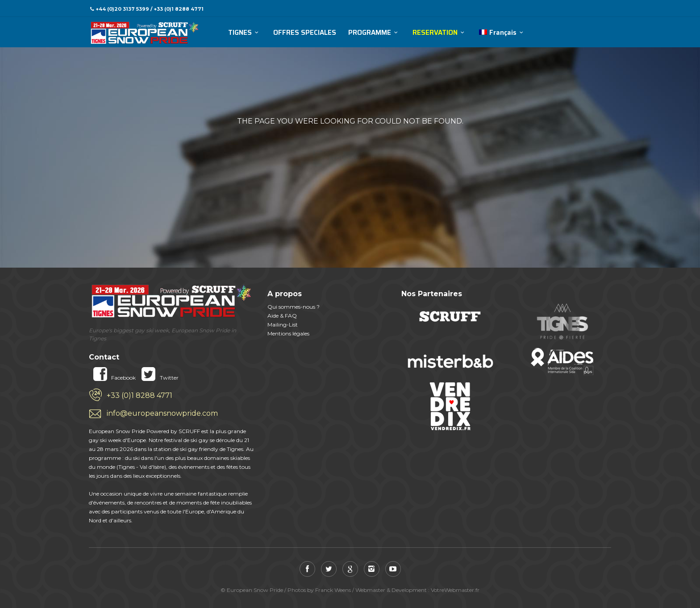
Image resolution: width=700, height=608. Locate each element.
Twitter (158, 378)
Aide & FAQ (282, 316)
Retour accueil (350, 143)
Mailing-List (283, 325)
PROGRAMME (370, 33)
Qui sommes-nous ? (294, 307)
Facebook (112, 378)
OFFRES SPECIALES (305, 33)
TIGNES (240, 33)
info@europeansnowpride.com (162, 413)
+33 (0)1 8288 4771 (140, 395)
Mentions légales (288, 333)
